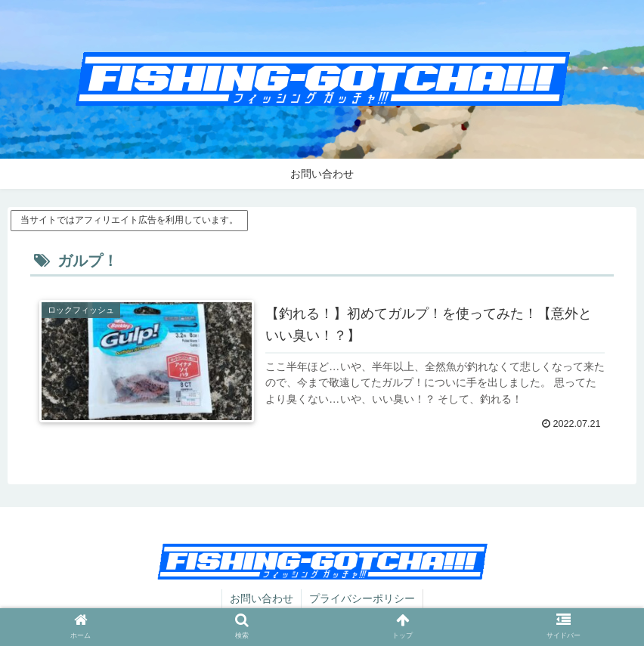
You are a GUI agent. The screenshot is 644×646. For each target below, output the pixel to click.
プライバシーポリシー (362, 598)
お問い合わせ (262, 598)
